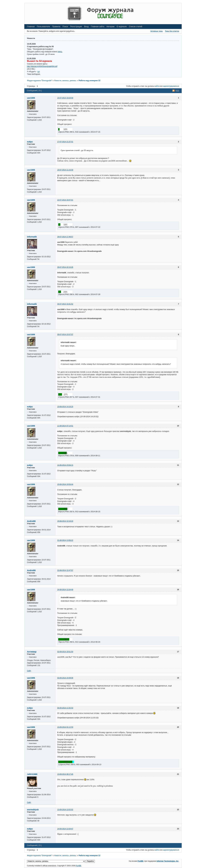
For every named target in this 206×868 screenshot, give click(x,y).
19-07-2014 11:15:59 (65, 170)
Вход (86, 26)
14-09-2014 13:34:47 (65, 829)
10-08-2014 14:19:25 (65, 407)
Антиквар (32, 652)
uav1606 (31, 98)
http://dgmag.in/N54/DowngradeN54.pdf (42, 66)
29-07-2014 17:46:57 (65, 237)
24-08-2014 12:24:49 (65, 590)
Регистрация (76, 26)
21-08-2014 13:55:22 (65, 540)
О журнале (122, 26)
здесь (60, 52)
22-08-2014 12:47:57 (65, 570)
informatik (32, 237)
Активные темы (157, 31)
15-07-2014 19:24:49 (65, 98)
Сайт (29, 671)
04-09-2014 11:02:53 (65, 708)
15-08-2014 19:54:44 (65, 484)
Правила (56, 26)
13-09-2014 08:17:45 (65, 774)
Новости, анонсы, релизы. (65, 81)
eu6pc (30, 142)
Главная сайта (98, 26)
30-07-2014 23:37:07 (65, 335)
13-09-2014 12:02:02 (65, 810)
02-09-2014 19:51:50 (65, 652)
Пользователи (43, 26)
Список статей (136, 26)
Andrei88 (31, 521)
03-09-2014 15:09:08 (65, 678)
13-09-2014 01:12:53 (65, 727)
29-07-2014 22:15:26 (65, 267)
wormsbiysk (33, 810)
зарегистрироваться (171, 86)
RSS (177, 91)
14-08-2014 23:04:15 (65, 465)
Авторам (110, 26)
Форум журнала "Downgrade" (39, 81)
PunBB (140, 861)
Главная (31, 26)
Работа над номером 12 (89, 81)
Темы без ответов (172, 31)
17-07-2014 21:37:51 (65, 142)
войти (157, 86)
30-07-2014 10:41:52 (65, 304)
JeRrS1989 (32, 774)
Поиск (65, 26)
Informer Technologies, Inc (168, 861)
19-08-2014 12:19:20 (65, 521)
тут (38, 72)
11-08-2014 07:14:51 (65, 426)
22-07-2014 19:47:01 (65, 200)
